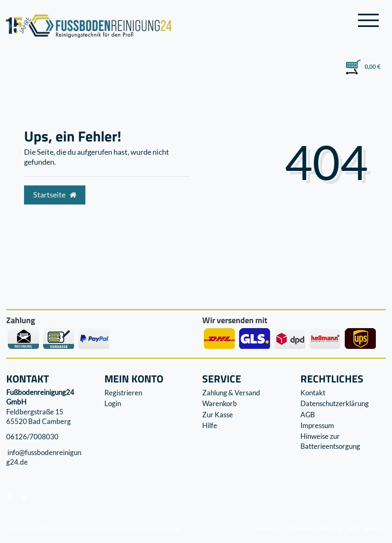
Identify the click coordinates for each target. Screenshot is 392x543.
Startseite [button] (55, 195)
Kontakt (313, 393)
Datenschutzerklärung (335, 403)
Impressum (317, 425)
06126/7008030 (32, 437)
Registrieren (123, 393)
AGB (308, 415)
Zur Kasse (218, 415)
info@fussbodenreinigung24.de (44, 457)
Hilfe (210, 425)
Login (113, 403)
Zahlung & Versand (231, 393)
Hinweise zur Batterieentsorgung (330, 441)
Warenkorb (220, 403)
